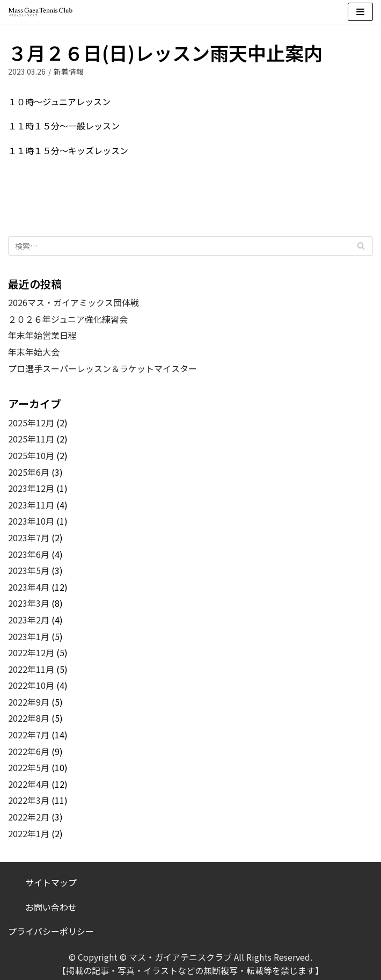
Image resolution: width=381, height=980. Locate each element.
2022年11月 (31, 669)
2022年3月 (29, 800)
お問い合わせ (51, 907)
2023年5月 (29, 570)
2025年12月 (31, 423)
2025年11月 (31, 439)
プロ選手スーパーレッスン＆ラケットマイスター (102, 368)
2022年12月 (31, 652)
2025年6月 (29, 472)
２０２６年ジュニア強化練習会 (68, 319)
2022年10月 (31, 685)
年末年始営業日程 (42, 335)
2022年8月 (29, 718)
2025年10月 (31, 455)
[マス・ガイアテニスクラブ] (40, 12)
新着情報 (69, 71)
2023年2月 (29, 620)
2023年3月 (29, 603)
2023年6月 (29, 554)
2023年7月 (29, 538)
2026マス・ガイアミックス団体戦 (74, 302)
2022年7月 (29, 735)
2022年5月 (29, 767)
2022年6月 (29, 751)
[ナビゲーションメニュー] (360, 12)
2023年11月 (31, 505)
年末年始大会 (34, 352)
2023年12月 (31, 488)
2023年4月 (29, 587)
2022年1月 (29, 833)
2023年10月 (31, 521)
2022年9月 (29, 702)
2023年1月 (29, 636)
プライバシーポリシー (51, 931)
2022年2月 (29, 817)
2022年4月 (29, 784)
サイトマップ (51, 882)
